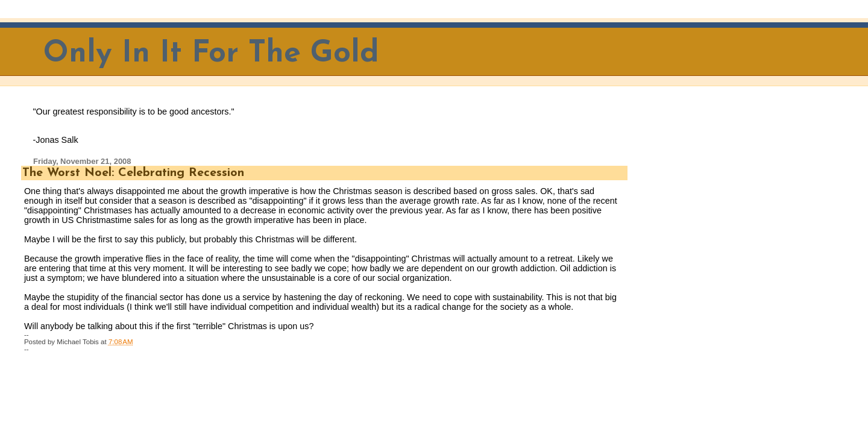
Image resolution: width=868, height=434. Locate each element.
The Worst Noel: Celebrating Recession (133, 173)
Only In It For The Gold (211, 54)
